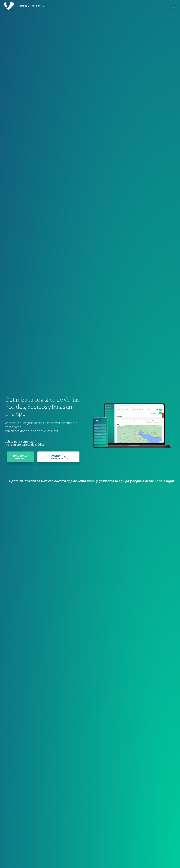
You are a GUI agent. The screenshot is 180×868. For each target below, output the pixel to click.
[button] (174, 7)
